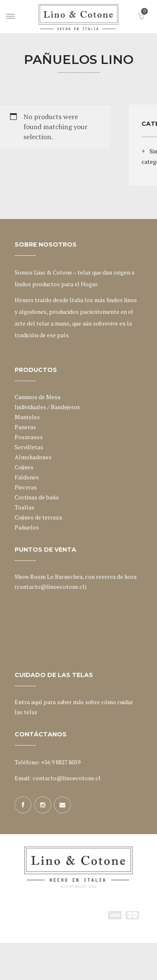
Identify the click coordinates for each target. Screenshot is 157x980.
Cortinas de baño (37, 497)
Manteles (27, 417)
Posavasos (29, 437)
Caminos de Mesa (37, 397)
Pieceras (26, 487)
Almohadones (33, 457)
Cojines (24, 467)
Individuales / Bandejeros (47, 407)
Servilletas (29, 447)
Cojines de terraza (38, 517)
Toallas (24, 507)
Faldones (27, 477)
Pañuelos (27, 527)
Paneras (25, 427)
